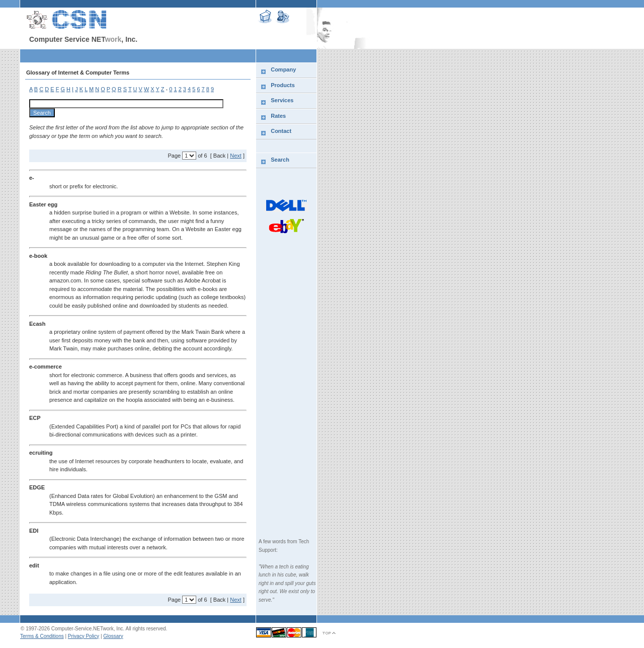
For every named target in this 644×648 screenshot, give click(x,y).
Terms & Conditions (42, 636)
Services (282, 100)
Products (283, 85)
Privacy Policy (84, 636)
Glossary (113, 636)
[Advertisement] (138, 56)
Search (280, 160)
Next (236, 156)
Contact (281, 131)
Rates (278, 116)
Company (283, 69)
